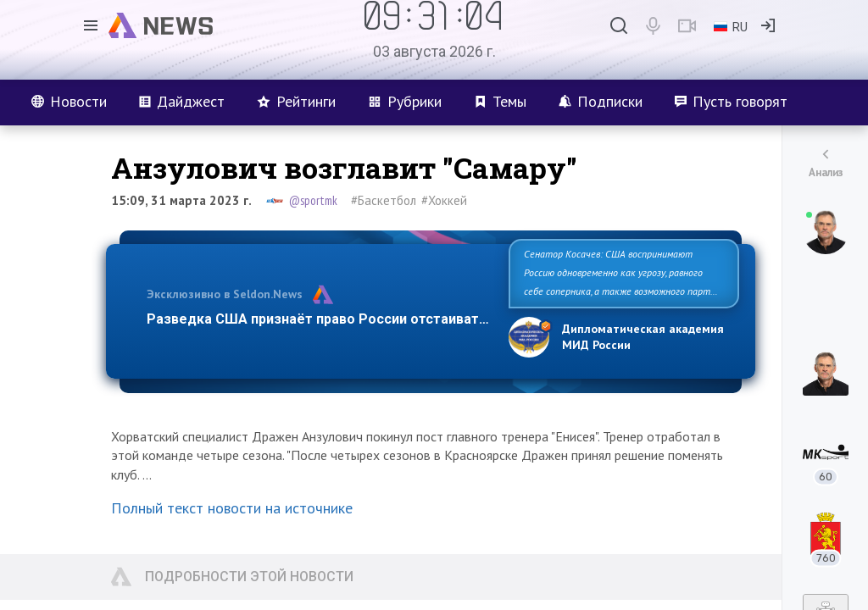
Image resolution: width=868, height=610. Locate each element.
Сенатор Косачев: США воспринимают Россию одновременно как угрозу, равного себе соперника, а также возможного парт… (621, 272)
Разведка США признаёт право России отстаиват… (318, 319)
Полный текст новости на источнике (232, 508)
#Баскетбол (384, 200)
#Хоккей (444, 200)
